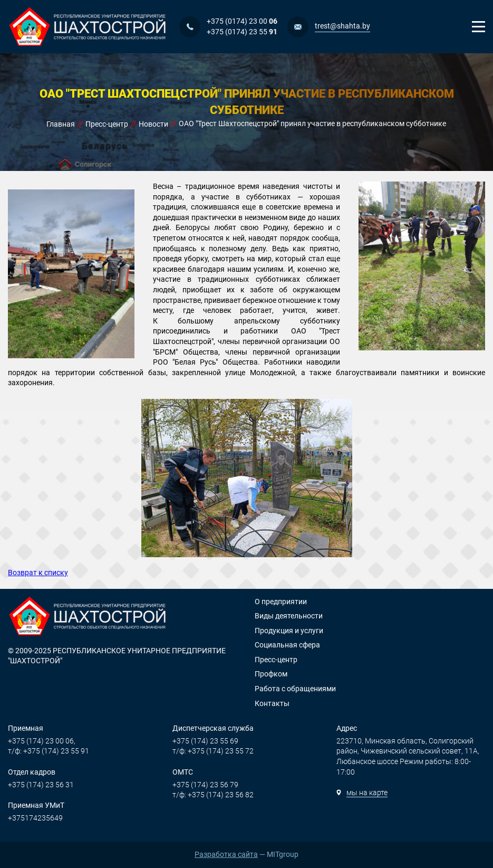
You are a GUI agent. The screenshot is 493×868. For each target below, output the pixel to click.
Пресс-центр (276, 660)
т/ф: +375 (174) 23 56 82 (213, 795)
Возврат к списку (38, 573)
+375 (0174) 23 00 (242, 21)
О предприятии (281, 602)
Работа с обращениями (295, 689)
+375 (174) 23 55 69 (205, 741)
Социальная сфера (287, 645)
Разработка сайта (226, 854)
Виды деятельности (289, 616)
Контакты (272, 703)
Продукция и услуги (289, 631)
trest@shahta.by (342, 26)
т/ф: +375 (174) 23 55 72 (213, 751)
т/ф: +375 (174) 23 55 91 (49, 751)
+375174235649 (35, 818)
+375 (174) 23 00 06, (42, 741)
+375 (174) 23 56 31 (41, 785)
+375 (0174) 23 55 (242, 32)
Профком (271, 674)
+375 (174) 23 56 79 (205, 785)
